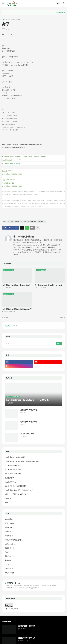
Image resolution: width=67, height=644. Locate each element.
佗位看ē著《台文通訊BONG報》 (16, 486)
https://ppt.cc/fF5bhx (18, 160)
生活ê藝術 (8, 560)
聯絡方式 (8, 498)
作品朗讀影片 (9, 478)
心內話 (7, 552)
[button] (3, 3)
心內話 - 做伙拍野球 (27, 434)
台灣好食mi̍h (9, 531)
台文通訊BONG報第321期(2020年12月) (17, 309)
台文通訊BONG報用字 (13, 465)
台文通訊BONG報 (14, 19)
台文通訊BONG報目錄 (13, 470)
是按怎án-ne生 (10, 556)
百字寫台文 (9, 564)
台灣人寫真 (9, 527)
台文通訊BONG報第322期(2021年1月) (49, 285)
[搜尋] (30, 343)
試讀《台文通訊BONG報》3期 (16, 494)
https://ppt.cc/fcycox (15, 164)
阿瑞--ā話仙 (9, 568)
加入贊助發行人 (10, 482)
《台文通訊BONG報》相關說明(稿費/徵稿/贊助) (22, 461)
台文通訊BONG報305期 (29, 222)
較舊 (62, 318)
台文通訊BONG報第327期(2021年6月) (17, 285)
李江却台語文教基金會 (24, 237)
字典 (6, 502)
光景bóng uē (9, 523)
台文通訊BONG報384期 (29, 422)
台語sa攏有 (9, 536)
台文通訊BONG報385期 (29, 410)
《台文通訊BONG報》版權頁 (15, 457)
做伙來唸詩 (41, 222)
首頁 (4, 19)
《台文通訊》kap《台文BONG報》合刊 (19, 490)
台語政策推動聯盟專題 (13, 540)
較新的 (6, 318)
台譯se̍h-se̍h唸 (10, 544)
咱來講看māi (9, 548)
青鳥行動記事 (9, 573)
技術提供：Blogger (13, 583)
